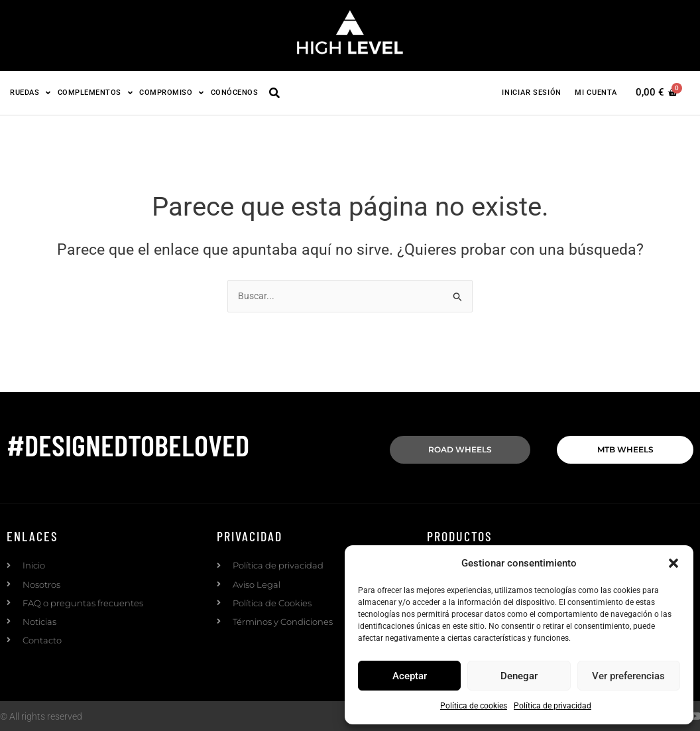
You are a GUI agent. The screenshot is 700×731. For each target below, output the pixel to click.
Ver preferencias (628, 676)
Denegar (519, 676)
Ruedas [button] (30, 93)
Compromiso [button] (172, 93)
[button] (673, 563)
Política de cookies (474, 706)
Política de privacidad (553, 706)
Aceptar (410, 676)
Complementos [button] (95, 93)
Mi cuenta (596, 93)
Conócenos (235, 93)
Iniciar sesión (532, 93)
